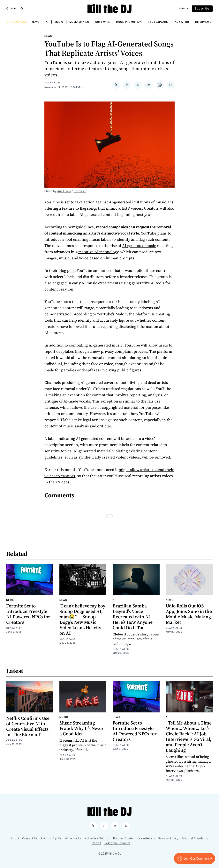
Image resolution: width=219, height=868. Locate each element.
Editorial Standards (195, 838)
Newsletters (147, 838)
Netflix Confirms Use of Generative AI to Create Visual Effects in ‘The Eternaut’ (28, 726)
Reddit (97, 843)
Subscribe (202, 8)
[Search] (22, 9)
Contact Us (30, 838)
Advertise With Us (98, 838)
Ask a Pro (182, 22)
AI (47, 22)
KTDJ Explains (158, 22)
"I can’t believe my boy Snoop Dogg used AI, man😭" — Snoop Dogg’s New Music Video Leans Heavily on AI (82, 619)
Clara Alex (53, 83)
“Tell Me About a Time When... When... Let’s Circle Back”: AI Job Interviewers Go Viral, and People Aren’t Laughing (189, 736)
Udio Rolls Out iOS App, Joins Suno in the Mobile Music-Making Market (189, 614)
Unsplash (80, 191)
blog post (67, 270)
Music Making (79, 22)
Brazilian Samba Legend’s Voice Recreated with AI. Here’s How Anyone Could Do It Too (133, 617)
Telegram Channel (117, 843)
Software (103, 22)
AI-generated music (139, 246)
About (15, 838)
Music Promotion (129, 22)
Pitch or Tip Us (51, 838)
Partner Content (124, 838)
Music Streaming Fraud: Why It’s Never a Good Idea (82, 728)
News (36, 22)
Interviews (203, 22)
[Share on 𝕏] (116, 85)
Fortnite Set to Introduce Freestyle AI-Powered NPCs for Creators (28, 614)
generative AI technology (97, 252)
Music (59, 22)
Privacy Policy (168, 838)
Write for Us (73, 838)
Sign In (184, 8)
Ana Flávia (64, 191)
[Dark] (12, 9)
